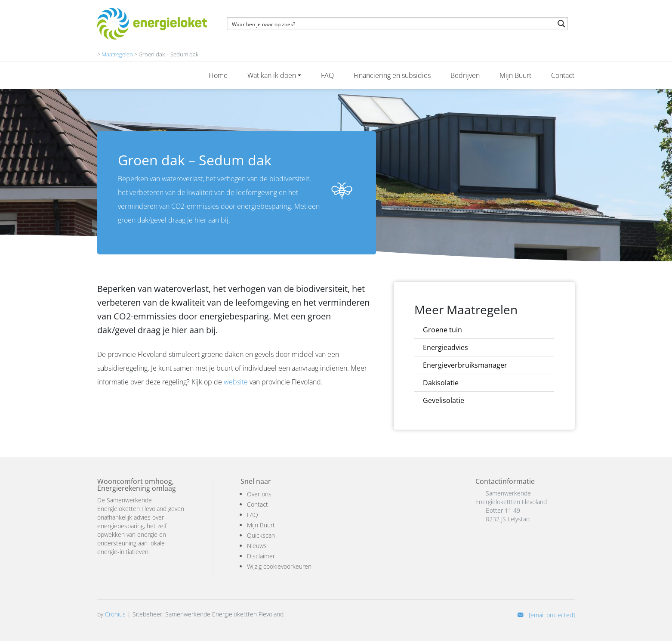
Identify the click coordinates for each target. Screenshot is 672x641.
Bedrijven (465, 75)
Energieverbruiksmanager (465, 365)
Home (218, 75)
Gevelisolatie (444, 400)
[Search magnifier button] (561, 24)
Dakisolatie (441, 383)
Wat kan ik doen (272, 75)
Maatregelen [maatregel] (117, 54)
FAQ (327, 75)
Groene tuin (442, 330)
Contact (563, 75)
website (236, 382)
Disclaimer (261, 556)
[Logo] (152, 24)
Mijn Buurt (515, 75)
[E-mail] (546, 615)
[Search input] (392, 24)
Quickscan (261, 535)
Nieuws (257, 546)
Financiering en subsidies (392, 75)
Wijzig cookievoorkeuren (279, 566)
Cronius (115, 614)
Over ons (259, 494)
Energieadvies (445, 347)
